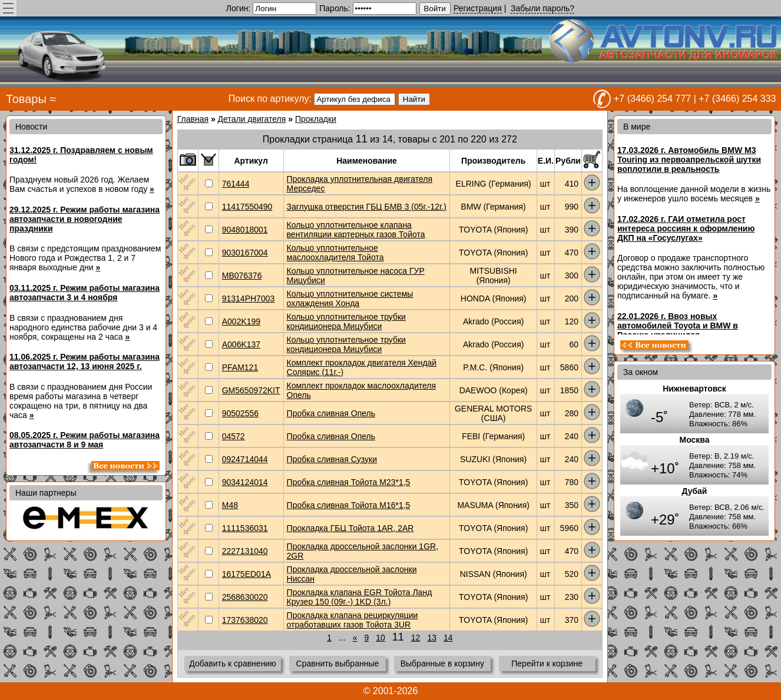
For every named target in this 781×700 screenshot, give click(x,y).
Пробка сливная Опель (331, 413)
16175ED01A (246, 574)
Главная (193, 119)
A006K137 (241, 344)
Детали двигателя (252, 119)
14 (448, 638)
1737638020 (245, 620)
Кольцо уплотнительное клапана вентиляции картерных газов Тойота (356, 230)
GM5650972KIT (251, 390)
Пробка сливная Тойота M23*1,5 (349, 482)
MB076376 (242, 276)
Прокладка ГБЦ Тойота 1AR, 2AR (350, 528)
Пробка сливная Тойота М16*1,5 (349, 505)
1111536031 (245, 528)
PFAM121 (240, 367)
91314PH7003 (249, 298)
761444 (236, 184)
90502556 (240, 413)
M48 (230, 505)
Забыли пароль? (542, 8)
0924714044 (245, 459)
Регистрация (478, 8)
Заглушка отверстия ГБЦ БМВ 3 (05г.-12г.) (367, 207)
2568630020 (245, 597)
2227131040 (245, 551)
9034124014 (245, 482)
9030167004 (245, 253)
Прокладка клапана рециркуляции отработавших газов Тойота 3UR (353, 620)
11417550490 (247, 207)
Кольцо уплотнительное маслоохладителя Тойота (335, 253)
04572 (234, 436)
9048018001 (245, 230)
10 (380, 638)
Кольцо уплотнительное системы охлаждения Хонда (350, 298)
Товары (26, 99)
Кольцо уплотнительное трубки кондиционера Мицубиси (346, 321)
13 (432, 638)
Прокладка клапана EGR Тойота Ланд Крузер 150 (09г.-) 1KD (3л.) (360, 597)
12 (416, 638)
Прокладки (316, 119)
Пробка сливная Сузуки (332, 459)
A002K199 (241, 321)
